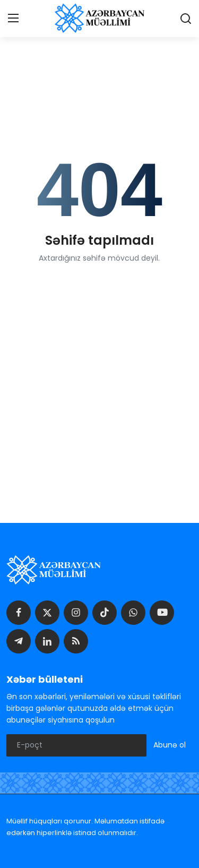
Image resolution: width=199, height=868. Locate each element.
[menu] (13, 19)
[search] (186, 19)
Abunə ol (170, 745)
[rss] (76, 641)
